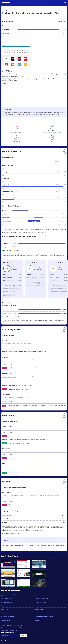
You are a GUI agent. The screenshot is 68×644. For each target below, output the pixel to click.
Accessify (7, 3)
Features (9, 625)
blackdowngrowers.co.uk (41, 602)
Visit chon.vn (7, 84)
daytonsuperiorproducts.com (43, 598)
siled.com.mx (5, 609)
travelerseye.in (5, 606)
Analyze (24, 635)
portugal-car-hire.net (7, 598)
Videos (3, 625)
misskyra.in (4, 613)
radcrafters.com (5, 620)
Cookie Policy (14, 630)
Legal (22, 625)
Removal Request (20, 628)
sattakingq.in (38, 606)
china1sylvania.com (6, 602)
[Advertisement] (34, 40)
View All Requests (34, 221)
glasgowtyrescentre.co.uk (8, 595)
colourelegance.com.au (7, 617)
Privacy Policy (5, 630)
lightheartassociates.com (42, 595)
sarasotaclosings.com (41, 609)
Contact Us (16, 625)
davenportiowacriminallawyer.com (44, 617)
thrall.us (37, 620)
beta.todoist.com (39, 613)
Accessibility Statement (7, 628)
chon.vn (5, 11)
